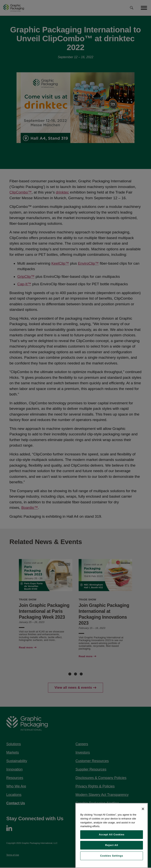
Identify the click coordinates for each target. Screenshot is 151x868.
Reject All (112, 845)
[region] (112, 835)
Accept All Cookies (112, 835)
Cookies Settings (112, 856)
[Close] (143, 809)
